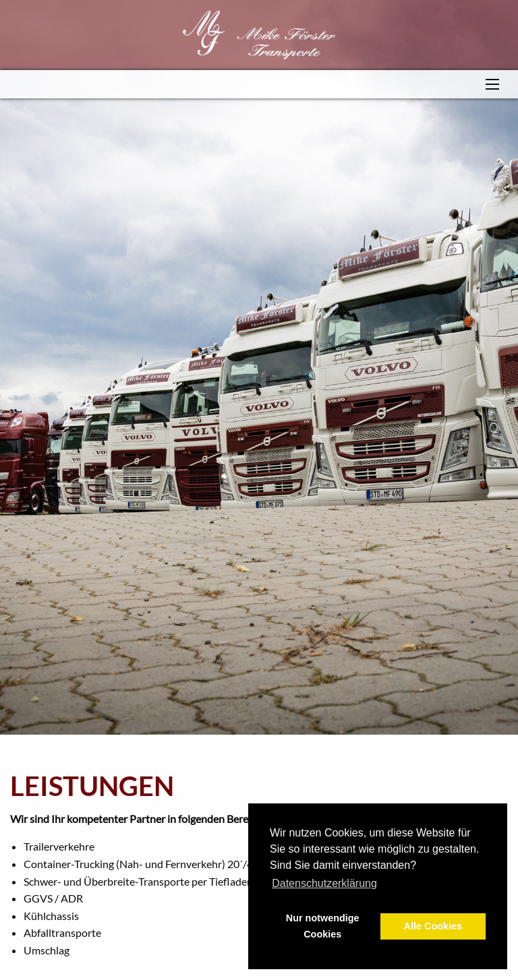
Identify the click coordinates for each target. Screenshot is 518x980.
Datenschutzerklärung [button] (324, 883)
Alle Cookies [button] (433, 926)
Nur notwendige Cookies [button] (323, 926)
